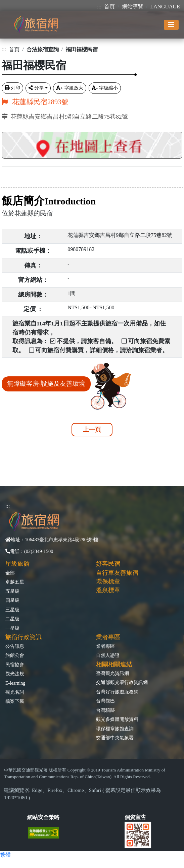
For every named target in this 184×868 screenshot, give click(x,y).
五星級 (12, 591)
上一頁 (92, 430)
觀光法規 (15, 674)
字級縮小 (105, 88)
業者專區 (105, 646)
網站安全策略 (43, 817)
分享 (36, 88)
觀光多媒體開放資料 (117, 719)
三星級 (12, 610)
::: (99, 7)
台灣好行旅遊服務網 (117, 692)
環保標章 (108, 581)
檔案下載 (15, 701)
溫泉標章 (108, 590)
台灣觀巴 (105, 701)
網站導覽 (133, 7)
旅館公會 (15, 655)
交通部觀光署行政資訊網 (122, 682)
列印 (12, 88)
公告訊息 (15, 646)
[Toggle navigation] (171, 25)
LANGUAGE (165, 7)
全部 (10, 573)
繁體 (5, 855)
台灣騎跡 (105, 710)
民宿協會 (15, 665)
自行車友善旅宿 (117, 573)
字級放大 (70, 88)
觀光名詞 (15, 692)
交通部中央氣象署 (115, 738)
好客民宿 (108, 564)
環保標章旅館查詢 (115, 729)
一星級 (12, 628)
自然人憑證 (108, 655)
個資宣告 (135, 817)
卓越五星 (15, 582)
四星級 (12, 600)
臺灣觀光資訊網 (112, 673)
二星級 (12, 619)
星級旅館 (17, 564)
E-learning (15, 683)
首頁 (109, 7)
